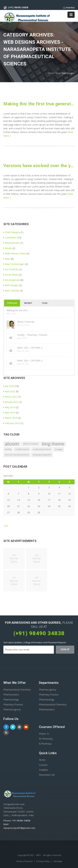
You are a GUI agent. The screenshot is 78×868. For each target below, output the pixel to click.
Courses (43, 765)
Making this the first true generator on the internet (39, 104)
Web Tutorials (11, 291)
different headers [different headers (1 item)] (31, 444)
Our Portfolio (11, 269)
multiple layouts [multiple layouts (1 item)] (22, 449)
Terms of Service (25, 861)
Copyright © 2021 (26, 855)
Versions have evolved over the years (39, 166)
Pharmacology (11, 699)
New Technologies (14, 264)
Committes (10, 238)
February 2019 (12, 423)
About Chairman (26, 322)
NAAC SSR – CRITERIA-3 (30, 361)
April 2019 (9, 413)
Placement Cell (47, 775)
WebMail (69, 8)
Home (51, 73)
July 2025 (9, 386)
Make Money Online (15, 253)
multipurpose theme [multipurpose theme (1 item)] (42, 449)
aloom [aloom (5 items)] (12, 444)
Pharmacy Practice (13, 704)
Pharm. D (44, 734)
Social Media (11, 275)
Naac (7, 259)
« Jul (6, 526)
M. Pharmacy (46, 739)
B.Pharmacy (45, 744)
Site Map (58, 861)
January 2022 (11, 402)
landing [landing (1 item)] (8, 449)
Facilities (43, 770)
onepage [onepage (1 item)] (59, 449)
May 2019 (9, 407)
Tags (45, 303)
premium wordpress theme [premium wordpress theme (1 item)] (17, 455)
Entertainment (12, 243)
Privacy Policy (43, 861)
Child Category (12, 232)
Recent (28, 303)
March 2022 (10, 397)
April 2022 (9, 391)
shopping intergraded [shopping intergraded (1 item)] (42, 455)
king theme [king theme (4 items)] (53, 444)
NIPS (39, 855)
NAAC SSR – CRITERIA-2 (30, 348)
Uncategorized (12, 280)
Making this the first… (18, 310)
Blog (58, 73)
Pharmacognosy (12, 709)
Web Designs (11, 285)
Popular (12, 303)
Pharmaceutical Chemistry (17, 690)
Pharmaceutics (11, 695)
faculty (8, 248)
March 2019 (10, 418)
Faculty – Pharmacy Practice (32, 335)
